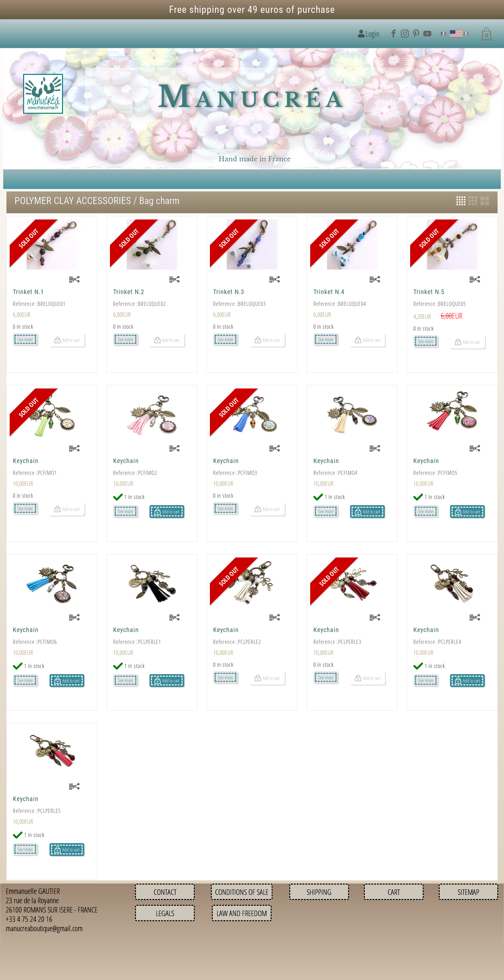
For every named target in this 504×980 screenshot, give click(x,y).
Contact (165, 892)
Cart (394, 892)
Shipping (319, 892)
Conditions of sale (242, 892)
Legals (165, 913)
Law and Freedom (242, 913)
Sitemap (468, 892)
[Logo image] (43, 94)
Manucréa (252, 97)
